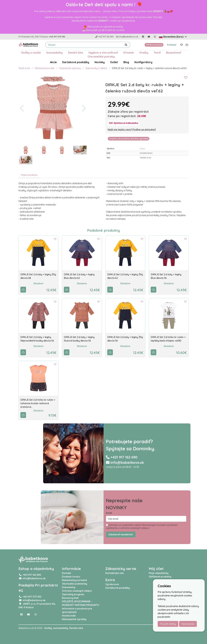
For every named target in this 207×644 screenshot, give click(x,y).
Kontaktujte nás (115, 573)
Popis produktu (29, 175)
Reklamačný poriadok (74, 580)
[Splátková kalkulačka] (124, 123)
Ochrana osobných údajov (77, 591)
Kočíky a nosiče (31, 52)
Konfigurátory (143, 62)
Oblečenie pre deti (45, 68)
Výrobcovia (112, 584)
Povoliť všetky (168, 624)
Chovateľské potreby (101, 56)
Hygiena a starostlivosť (103, 52)
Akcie (53, 62)
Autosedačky (54, 52)
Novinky (100, 62)
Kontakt (67, 573)
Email (109, 513)
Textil (157, 52)
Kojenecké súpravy (70, 68)
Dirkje (142, 149)
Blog (126, 62)
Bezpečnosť (174, 52)
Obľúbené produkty (160, 577)
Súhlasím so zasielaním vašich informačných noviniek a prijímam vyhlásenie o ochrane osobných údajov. (142, 526)
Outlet (114, 62)
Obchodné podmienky (75, 584)
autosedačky (61, 628)
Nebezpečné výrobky (74, 619)
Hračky (144, 52)
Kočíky (48, 628)
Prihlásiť (172, 45)
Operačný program (73, 594)
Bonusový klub (70, 598)
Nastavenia (188, 624)
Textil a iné (24, 68)
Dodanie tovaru (71, 577)
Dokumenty (69, 587)
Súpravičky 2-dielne (96, 68)
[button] (22, 108)
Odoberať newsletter (121, 534)
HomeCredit (69, 616)
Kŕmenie (129, 52)
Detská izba (76, 52)
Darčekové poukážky (76, 62)
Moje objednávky (159, 573)
